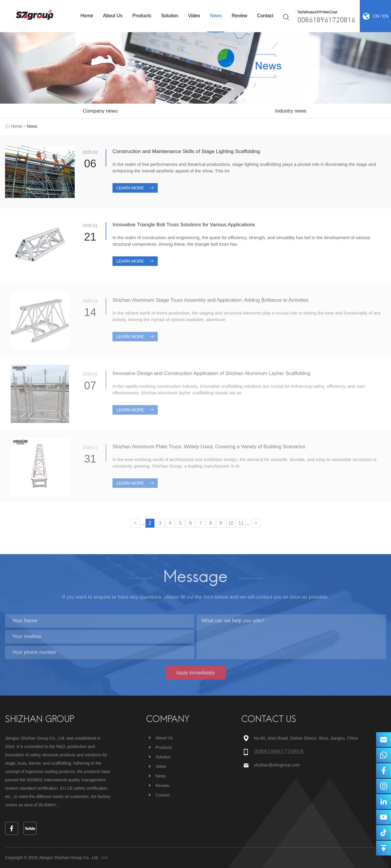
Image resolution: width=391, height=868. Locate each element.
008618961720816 (326, 20)
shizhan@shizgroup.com (277, 765)
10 (231, 523)
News (216, 16)
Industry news (291, 111)
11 (241, 523)
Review (239, 16)
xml (104, 858)
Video (194, 16)
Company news (100, 111)
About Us (113, 16)
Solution (170, 16)
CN (376, 16)
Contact (265, 16)
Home (87, 16)
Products (142, 16)
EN (385, 16)
